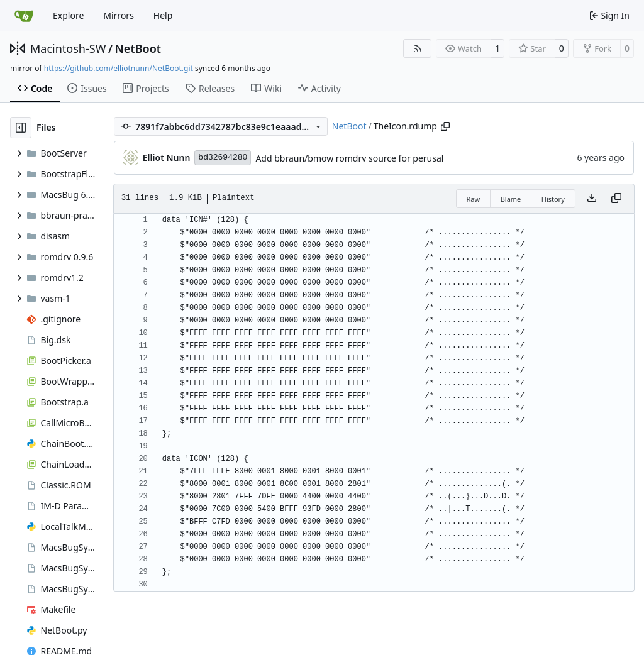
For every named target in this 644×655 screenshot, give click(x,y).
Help (163, 15)
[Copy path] (445, 126)
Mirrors (119, 15)
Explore (68, 15)
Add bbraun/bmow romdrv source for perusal (349, 158)
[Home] (24, 16)
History (553, 199)
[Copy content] (616, 199)
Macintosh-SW (68, 48)
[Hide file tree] (21, 128)
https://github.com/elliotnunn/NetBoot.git (119, 68)
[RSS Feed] (418, 48)
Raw (474, 199)
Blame (511, 199)
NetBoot (138, 48)
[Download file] (592, 199)
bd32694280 (223, 157)
